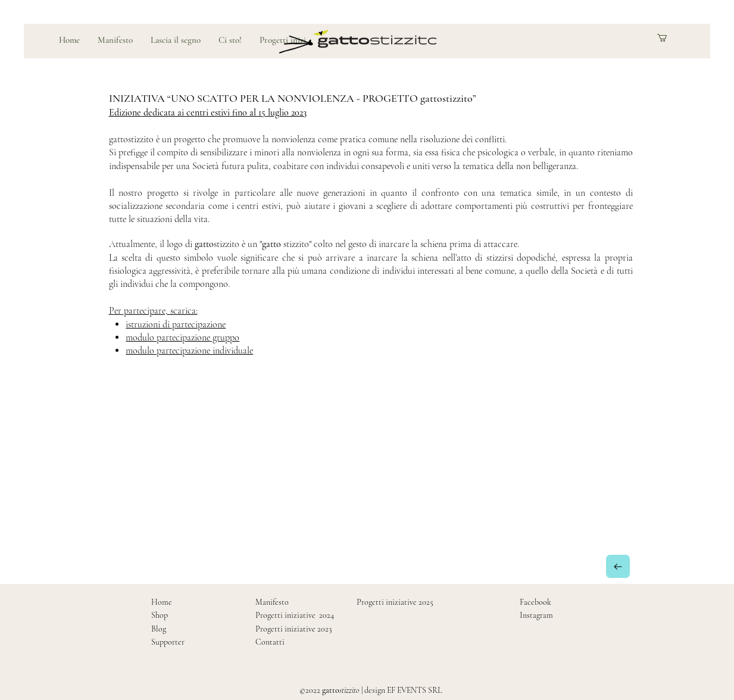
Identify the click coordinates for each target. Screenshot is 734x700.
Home (162, 602)
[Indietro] (618, 566)
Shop (160, 615)
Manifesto (272, 602)
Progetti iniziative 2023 (293, 629)
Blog (159, 629)
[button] (671, 38)
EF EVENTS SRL (414, 690)
